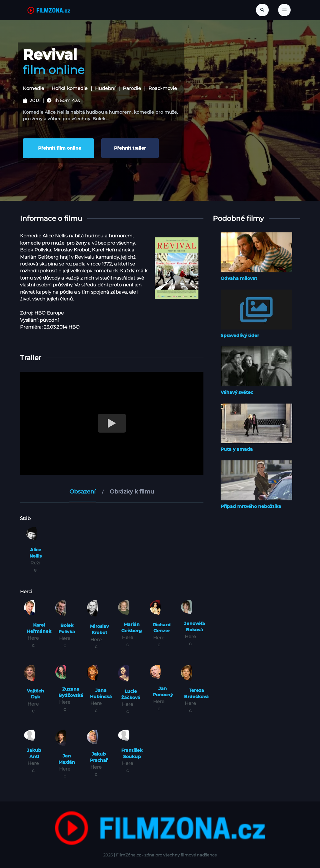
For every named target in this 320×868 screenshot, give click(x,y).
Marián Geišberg (132, 627)
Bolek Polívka (67, 628)
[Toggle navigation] (284, 10)
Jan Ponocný (163, 692)
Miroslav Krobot (99, 629)
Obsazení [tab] (82, 491)
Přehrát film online (58, 148)
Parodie (132, 88)
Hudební (105, 88)
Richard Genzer (162, 627)
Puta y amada (237, 449)
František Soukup (132, 753)
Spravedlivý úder (240, 335)
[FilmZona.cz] (49, 10)
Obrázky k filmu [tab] (132, 491)
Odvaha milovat (239, 278)
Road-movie (163, 88)
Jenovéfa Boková (195, 626)
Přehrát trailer (130, 148)
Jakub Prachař (99, 757)
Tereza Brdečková (196, 693)
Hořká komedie (70, 88)
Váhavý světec (237, 392)
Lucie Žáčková (131, 694)
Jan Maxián (67, 759)
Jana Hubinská (101, 693)
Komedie (33, 88)
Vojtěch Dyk (35, 694)
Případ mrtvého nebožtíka (251, 506)
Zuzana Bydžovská (71, 692)
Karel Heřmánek (39, 628)
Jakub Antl (34, 753)
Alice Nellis (35, 553)
